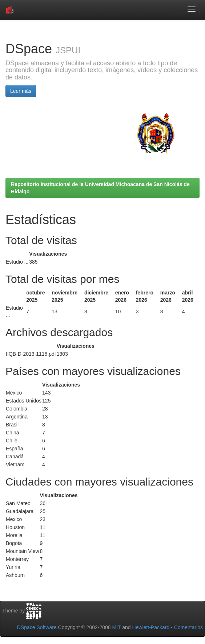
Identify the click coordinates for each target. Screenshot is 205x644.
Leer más (21, 91)
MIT (116, 627)
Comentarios (188, 627)
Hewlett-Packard (151, 627)
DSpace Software (37, 627)
